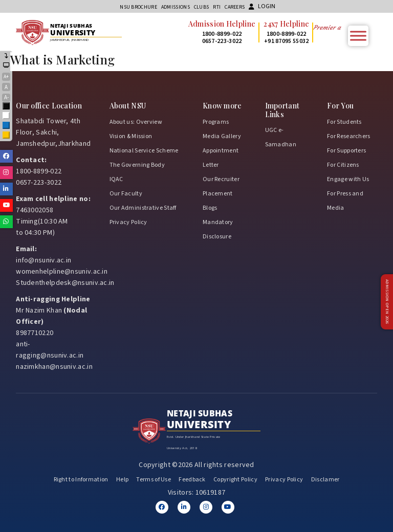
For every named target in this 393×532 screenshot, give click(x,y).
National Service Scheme (144, 151)
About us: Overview (136, 122)
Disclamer (325, 480)
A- (6, 97)
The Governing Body (137, 165)
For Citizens (343, 165)
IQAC (116, 179)
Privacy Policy (128, 222)
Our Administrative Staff (143, 208)
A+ (6, 77)
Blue (7, 126)
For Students (344, 122)
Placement (218, 194)
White (7, 116)
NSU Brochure (138, 7)
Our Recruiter (221, 179)
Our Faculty (126, 194)
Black (7, 107)
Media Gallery (222, 136)
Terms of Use (154, 480)
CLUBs (202, 7)
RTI (217, 7)
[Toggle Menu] (358, 36)
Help (122, 480)
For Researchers (349, 136)
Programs (216, 122)
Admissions (176, 7)
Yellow (7, 136)
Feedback (192, 480)
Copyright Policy (235, 480)
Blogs (210, 208)
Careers (235, 7)
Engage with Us (348, 179)
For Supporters (346, 151)
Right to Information (81, 480)
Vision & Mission (131, 136)
